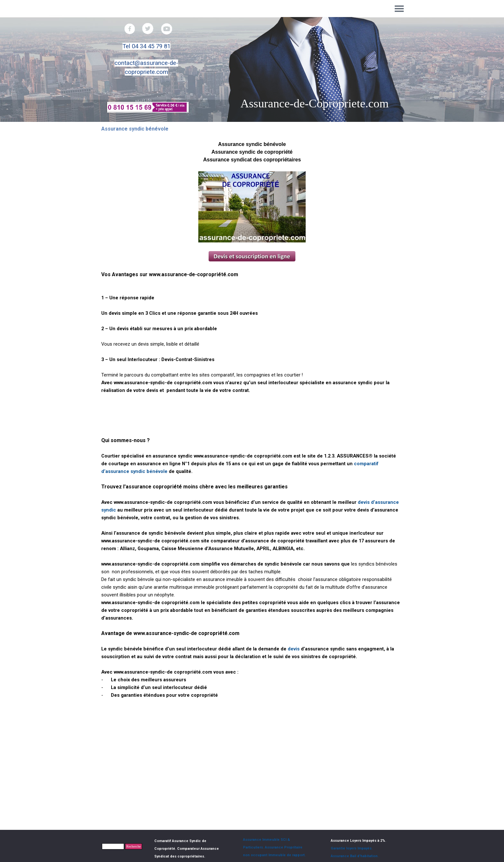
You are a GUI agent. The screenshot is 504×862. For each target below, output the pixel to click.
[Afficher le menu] (399, 9)
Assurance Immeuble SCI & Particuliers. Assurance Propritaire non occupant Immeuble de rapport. (274, 847)
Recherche (134, 846)
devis (293, 649)
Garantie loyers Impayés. (352, 848)
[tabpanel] (146, 59)
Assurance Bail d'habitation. (355, 856)
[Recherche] (113, 846)
